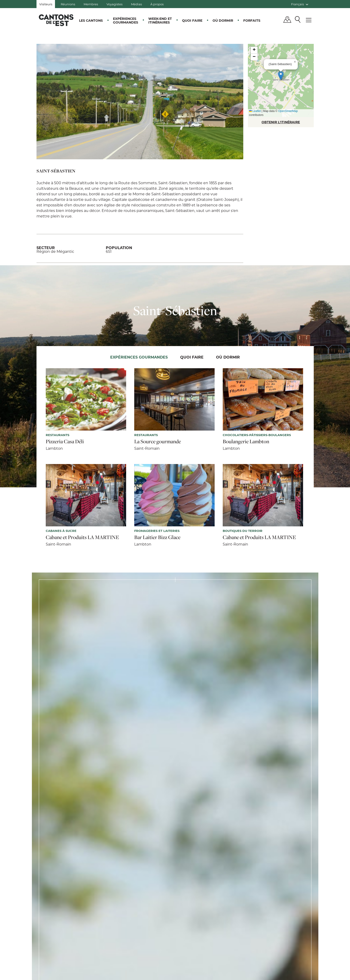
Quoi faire (192, 20)
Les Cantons (91, 20)
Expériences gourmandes (126, 20)
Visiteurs (46, 4)
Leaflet (255, 111)
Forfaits (252, 20)
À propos (157, 4)
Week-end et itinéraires (160, 20)
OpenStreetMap (288, 111)
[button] (281, 76)
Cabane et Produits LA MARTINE (82, 537)
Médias (136, 4)
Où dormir (223, 20)
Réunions (68, 4)
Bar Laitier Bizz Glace (157, 537)
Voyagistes (114, 4)
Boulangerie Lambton (246, 441)
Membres (91, 4)
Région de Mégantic (55, 251)
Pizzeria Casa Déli (65, 441)
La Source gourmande (158, 441)
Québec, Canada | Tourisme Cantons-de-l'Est (56, 20)
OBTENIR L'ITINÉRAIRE (281, 122)
